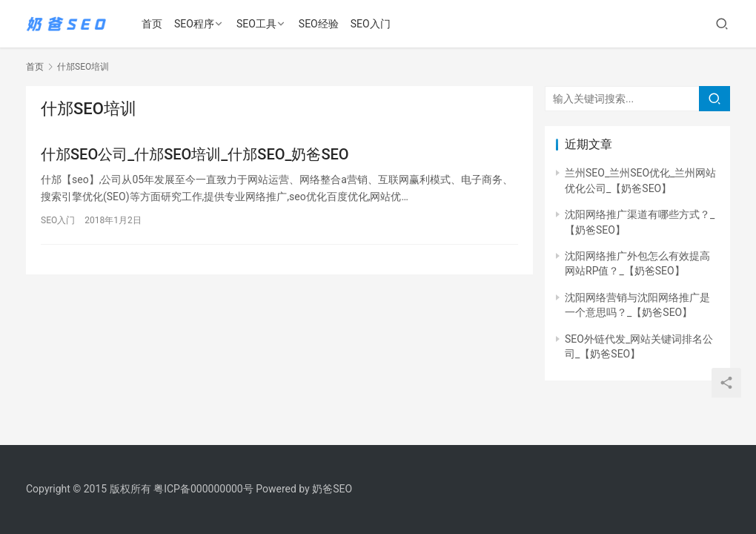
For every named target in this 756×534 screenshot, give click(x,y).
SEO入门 (371, 24)
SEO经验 (319, 24)
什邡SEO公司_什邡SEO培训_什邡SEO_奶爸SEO (195, 154)
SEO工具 (256, 24)
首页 (152, 24)
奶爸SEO (332, 489)
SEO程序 (194, 24)
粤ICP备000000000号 (203, 489)
